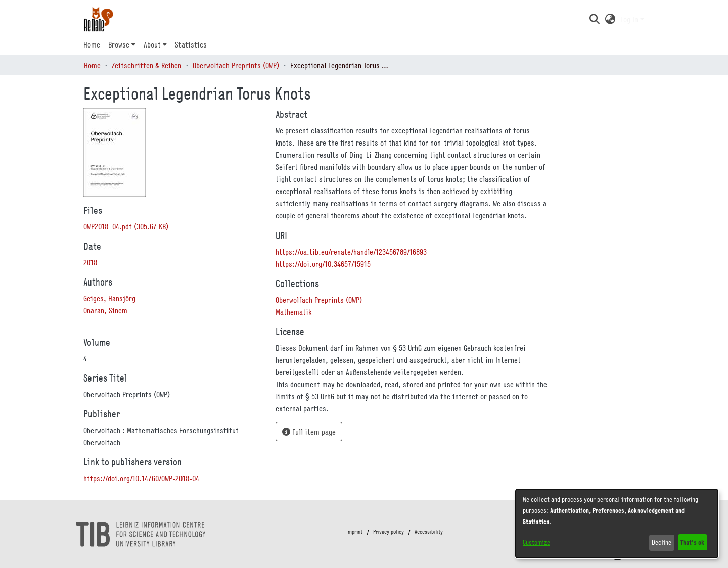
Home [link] (92, 65)
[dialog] (617, 524)
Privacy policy (389, 532)
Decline (662, 542)
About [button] (152, 44)
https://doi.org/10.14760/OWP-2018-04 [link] (141, 478)
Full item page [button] (309, 432)
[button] (594, 19)
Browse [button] (119, 44)
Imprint (354, 532)
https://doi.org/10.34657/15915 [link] (323, 264)
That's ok (692, 542)
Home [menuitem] (92, 44)
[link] (126, 226)
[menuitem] (122, 44)
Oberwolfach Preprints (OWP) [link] (236, 65)
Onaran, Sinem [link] (105, 310)
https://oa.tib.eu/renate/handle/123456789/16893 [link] (351, 252)
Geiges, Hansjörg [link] (109, 298)
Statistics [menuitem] (191, 44)
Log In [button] (630, 19)
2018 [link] (90, 262)
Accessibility (429, 532)
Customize (536, 542)
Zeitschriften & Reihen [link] (147, 65)
